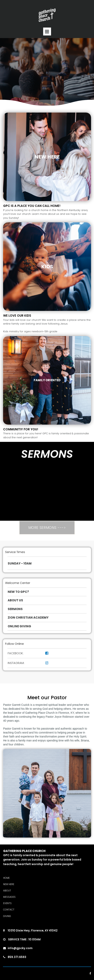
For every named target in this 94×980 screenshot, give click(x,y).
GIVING (7, 916)
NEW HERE (9, 884)
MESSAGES (9, 897)
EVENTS (7, 903)
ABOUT (7, 891)
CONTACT (9, 910)
